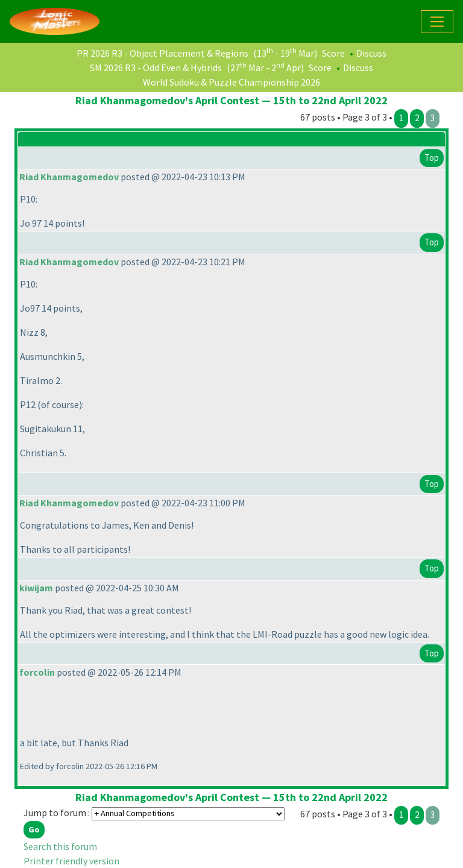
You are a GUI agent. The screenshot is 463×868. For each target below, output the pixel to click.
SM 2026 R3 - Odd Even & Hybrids (156, 68)
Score (333, 53)
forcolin (37, 672)
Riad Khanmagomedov (69, 177)
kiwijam (36, 588)
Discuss (371, 53)
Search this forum (60, 846)
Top (432, 158)
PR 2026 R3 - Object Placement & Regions (162, 53)
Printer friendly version (71, 861)
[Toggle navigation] (437, 22)
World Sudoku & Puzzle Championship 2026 (231, 82)
